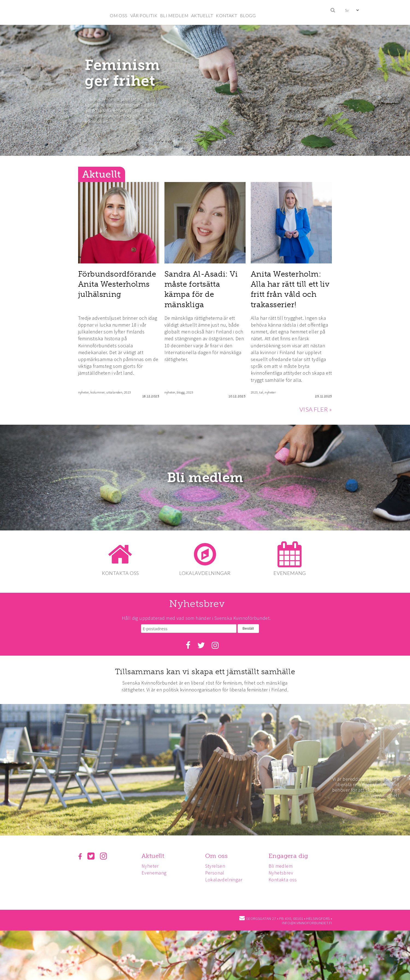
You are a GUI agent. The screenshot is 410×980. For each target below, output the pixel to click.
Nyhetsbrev (283, 871)
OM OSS (119, 15)
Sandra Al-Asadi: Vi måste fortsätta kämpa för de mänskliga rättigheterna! (201, 294)
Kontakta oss (285, 878)
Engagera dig (291, 854)
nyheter (84, 392)
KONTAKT (226, 15)
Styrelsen (217, 864)
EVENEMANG (291, 573)
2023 (128, 392)
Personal (216, 871)
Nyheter (151, 864)
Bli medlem (205, 478)
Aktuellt (154, 854)
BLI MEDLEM (174, 15)
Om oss (218, 854)
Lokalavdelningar (225, 878)
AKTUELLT (202, 15)
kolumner (98, 392)
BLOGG (248, 15)
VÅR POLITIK (144, 15)
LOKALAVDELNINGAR (205, 573)
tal (261, 392)
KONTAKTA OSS (119, 573)
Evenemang (155, 871)
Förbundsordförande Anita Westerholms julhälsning (117, 284)
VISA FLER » (316, 409)
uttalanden (114, 392)
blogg (181, 392)
